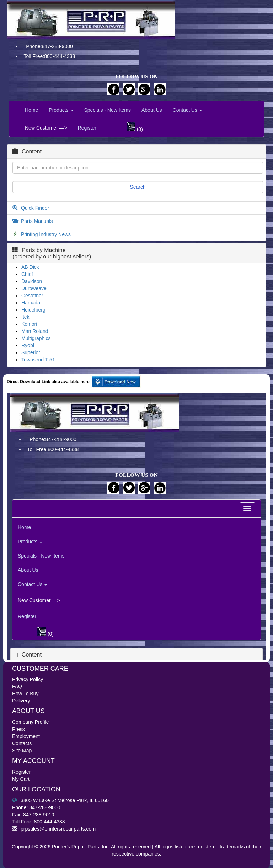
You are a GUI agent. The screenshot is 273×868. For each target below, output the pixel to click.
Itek (25, 317)
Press (18, 729)
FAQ (17, 686)
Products (61, 110)
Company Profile (31, 722)
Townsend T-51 (38, 360)
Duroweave (34, 288)
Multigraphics (36, 338)
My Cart (21, 779)
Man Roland (35, 331)
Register (87, 128)
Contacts (22, 743)
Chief (27, 274)
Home (31, 110)
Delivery (21, 701)
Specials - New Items (108, 110)
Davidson (32, 281)
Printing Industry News (46, 234)
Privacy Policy (28, 679)
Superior (31, 352)
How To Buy (25, 694)
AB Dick (30, 267)
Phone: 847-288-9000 (36, 807)
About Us (152, 110)
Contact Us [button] (188, 110)
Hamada (31, 303)
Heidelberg (33, 310)
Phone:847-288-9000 (49, 46)
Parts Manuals (37, 221)
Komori (29, 324)
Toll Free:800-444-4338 (50, 56)
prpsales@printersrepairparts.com (54, 829)
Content (27, 151)
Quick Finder (35, 208)
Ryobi (28, 345)
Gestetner (32, 296)
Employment (26, 736)
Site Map (22, 751)
